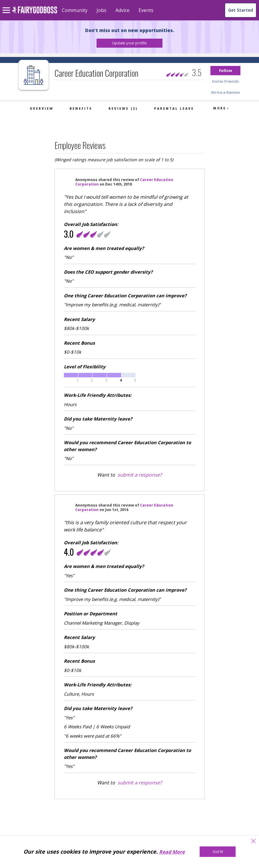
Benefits (81, 108)
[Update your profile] (129, 43)
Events (146, 10)
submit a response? (140, 475)
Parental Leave (174, 108)
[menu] (7, 5)
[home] (35, 13)
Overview (42, 108)
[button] (129, 43)
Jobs (101, 10)
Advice (122, 10)
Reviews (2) (123, 108)
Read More (172, 852)
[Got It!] (218, 852)
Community (75, 10)
